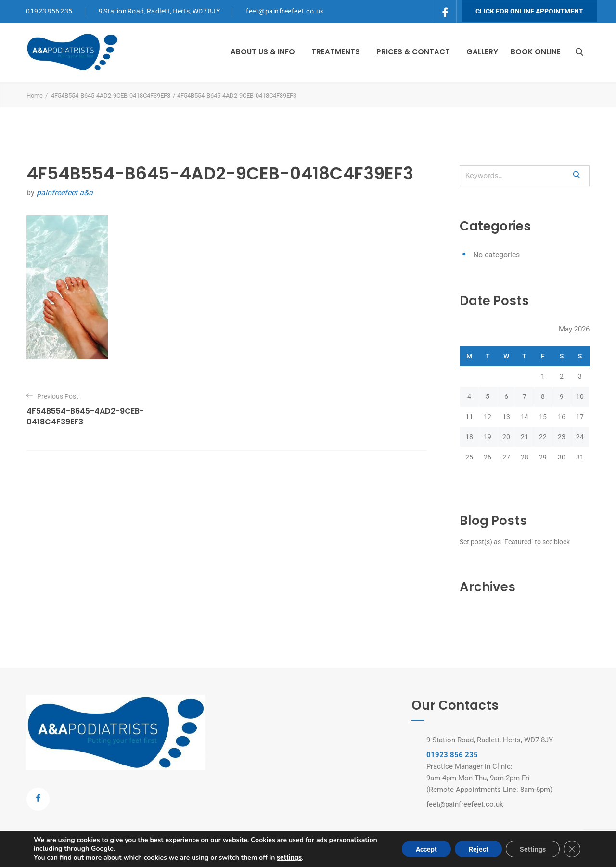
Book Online (536, 52)
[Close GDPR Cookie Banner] (572, 849)
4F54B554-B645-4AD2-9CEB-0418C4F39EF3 (111, 96)
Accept (423, 849)
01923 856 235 (49, 11)
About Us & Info (263, 52)
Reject (476, 849)
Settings (532, 849)
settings (289, 857)
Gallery (482, 52)
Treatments (336, 52)
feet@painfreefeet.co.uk (285, 11)
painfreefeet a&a (65, 193)
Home (35, 96)
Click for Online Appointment (529, 11)
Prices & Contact (413, 52)
